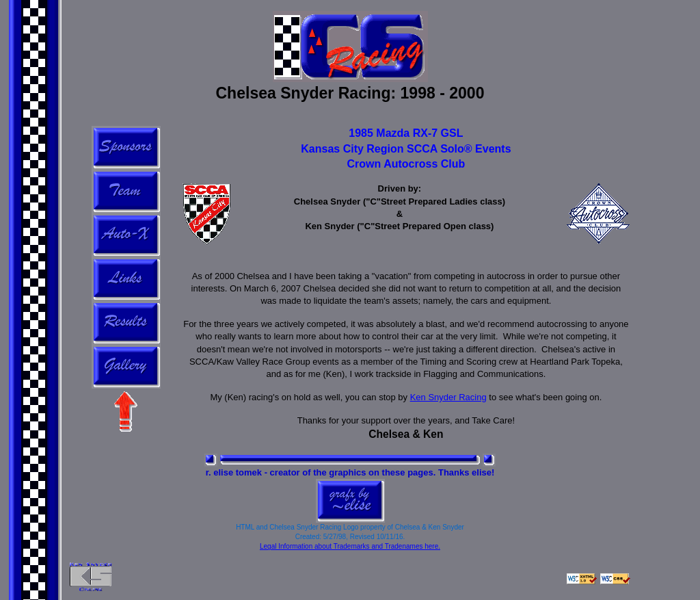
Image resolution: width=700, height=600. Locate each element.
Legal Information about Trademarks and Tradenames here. (350, 546)
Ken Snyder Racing (448, 397)
